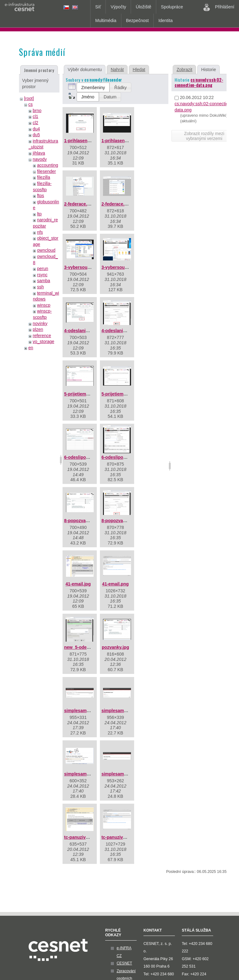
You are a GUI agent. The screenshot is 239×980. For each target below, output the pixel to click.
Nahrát (117, 70)
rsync (42, 275)
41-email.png (115, 584)
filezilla (44, 177)
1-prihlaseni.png (118, 141)
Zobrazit (184, 70)
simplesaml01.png (83, 711)
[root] (29, 98)
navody (40, 159)
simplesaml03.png (83, 774)
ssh (40, 287)
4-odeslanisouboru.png (126, 331)
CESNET (124, 963)
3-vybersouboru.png (122, 267)
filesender (47, 171)
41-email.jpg (78, 584)
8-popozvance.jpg (82, 521)
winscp (44, 305)
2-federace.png (117, 204)
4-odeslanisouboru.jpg (87, 331)
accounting (48, 165)
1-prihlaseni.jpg (80, 141)
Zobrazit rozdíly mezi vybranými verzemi (204, 136)
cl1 (35, 116)
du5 (36, 135)
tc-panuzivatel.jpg (82, 837)
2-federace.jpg (79, 204)
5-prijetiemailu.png (121, 394)
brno (37, 111)
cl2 (35, 123)
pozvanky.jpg (115, 647)
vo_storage (43, 341)
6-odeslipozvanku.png (124, 457)
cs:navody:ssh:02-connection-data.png (199, 82)
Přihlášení (219, 7)
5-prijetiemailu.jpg (83, 394)
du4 (36, 129)
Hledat (139, 70)
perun (43, 269)
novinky (40, 323)
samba (44, 281)
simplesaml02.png (120, 711)
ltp (39, 214)
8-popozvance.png (121, 521)
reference (42, 336)
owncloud (46, 250)
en (31, 348)
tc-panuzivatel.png (121, 837)
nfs (40, 232)
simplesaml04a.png (122, 774)
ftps (41, 196)
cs (30, 104)
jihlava (39, 153)
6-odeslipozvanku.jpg (86, 457)
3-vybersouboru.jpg (84, 267)
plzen (38, 329)
